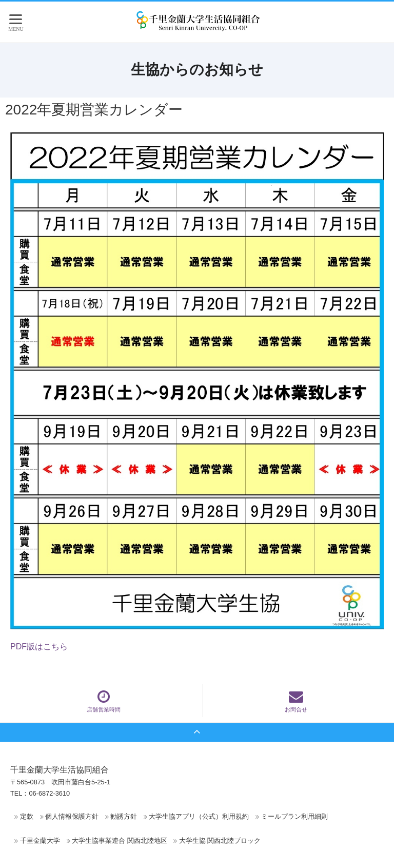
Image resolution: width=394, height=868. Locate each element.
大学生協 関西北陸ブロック (220, 841)
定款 (27, 816)
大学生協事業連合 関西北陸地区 (120, 841)
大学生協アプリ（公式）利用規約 (199, 816)
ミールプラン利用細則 (294, 816)
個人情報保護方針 (72, 816)
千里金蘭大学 (40, 841)
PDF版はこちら (39, 647)
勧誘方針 (124, 816)
